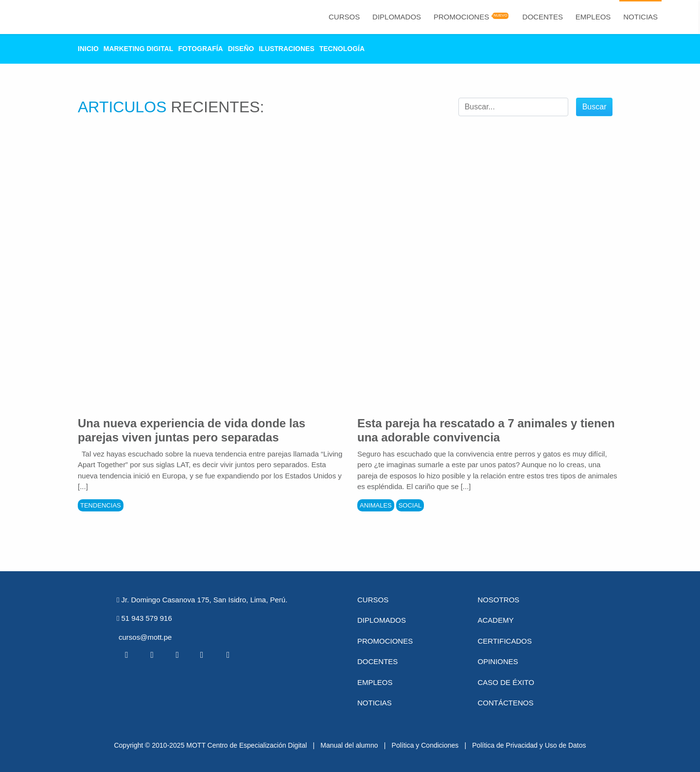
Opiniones (498, 661)
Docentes (543, 17)
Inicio (88, 49)
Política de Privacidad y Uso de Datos (529, 745)
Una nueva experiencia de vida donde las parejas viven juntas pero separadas (192, 430)
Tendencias (101, 505)
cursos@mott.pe (145, 637)
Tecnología (342, 49)
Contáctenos (506, 703)
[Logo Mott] (54, 17)
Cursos (344, 17)
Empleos (593, 17)
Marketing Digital (139, 49)
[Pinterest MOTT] (203, 655)
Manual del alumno (349, 745)
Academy (496, 620)
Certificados (505, 641)
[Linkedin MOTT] (177, 655)
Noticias (640, 17)
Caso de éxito (506, 682)
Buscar (595, 107)
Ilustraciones (286, 49)
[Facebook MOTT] (126, 655)
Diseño (241, 49)
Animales (376, 505)
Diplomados (397, 17)
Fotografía (200, 49)
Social (410, 505)
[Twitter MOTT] (152, 655)
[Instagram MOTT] (228, 655)
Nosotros (499, 600)
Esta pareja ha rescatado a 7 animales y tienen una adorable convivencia (486, 430)
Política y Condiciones (425, 745)
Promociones (461, 17)
